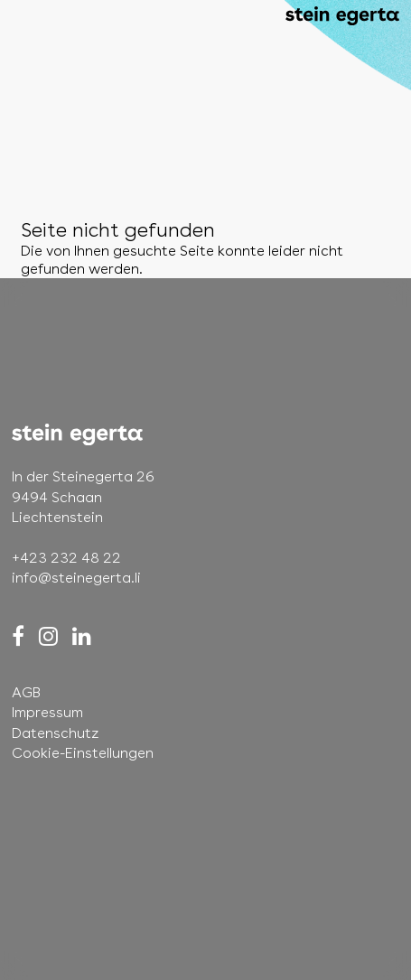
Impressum (47, 712)
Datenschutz (55, 733)
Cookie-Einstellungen (83, 753)
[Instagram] (48, 636)
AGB (26, 692)
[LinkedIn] (82, 636)
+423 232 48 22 (66, 558)
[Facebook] (18, 636)
